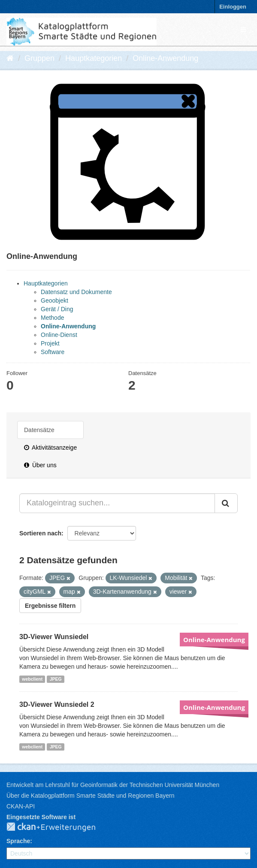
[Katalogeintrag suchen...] (117, 503)
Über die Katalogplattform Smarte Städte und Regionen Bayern (90, 796)
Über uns (40, 465)
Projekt (50, 343)
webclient (32, 679)
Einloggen (233, 7)
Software (53, 352)
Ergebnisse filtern (50, 606)
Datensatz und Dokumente (76, 292)
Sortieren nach (40, 533)
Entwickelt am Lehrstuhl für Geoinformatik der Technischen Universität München (113, 785)
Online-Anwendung (165, 58)
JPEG (56, 679)
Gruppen (39, 58)
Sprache (18, 841)
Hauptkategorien (94, 58)
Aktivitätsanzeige (50, 448)
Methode (52, 318)
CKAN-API (21, 806)
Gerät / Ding (57, 309)
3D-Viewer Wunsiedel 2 (57, 704)
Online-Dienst (59, 335)
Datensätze (39, 430)
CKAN (58, 827)
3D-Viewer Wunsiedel (54, 637)
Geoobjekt (54, 300)
